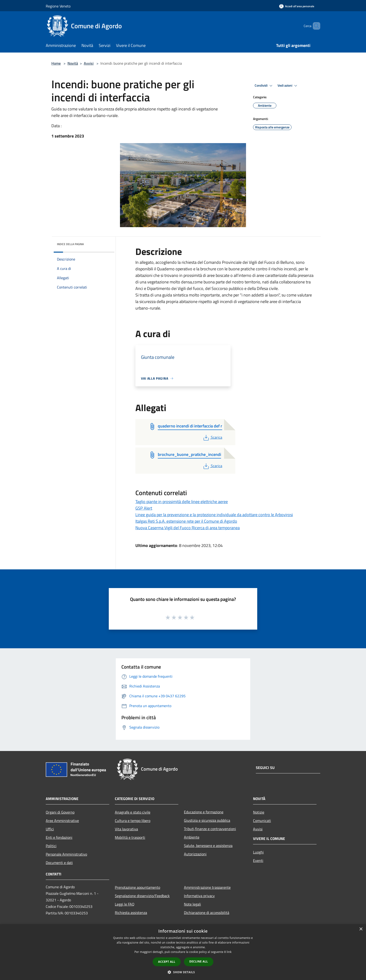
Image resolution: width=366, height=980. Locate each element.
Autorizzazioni (195, 854)
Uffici (50, 829)
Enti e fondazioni (59, 837)
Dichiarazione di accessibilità (207, 913)
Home (56, 63)
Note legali (192, 904)
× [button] (361, 929)
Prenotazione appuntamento (137, 887)
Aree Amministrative (62, 821)
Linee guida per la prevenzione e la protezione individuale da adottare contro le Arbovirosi (214, 515)
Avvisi (89, 63)
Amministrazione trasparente (207, 887)
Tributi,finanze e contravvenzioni (210, 829)
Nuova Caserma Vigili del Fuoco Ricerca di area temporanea (188, 528)
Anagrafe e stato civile (133, 812)
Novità (73, 63)
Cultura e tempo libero (133, 821)
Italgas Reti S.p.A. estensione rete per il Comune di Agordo (186, 521)
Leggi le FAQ (125, 904)
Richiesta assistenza (131, 913)
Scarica (212, 437)
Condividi (264, 86)
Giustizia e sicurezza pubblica (207, 820)
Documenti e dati (59, 863)
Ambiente (192, 837)
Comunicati (262, 821)
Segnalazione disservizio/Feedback (142, 896)
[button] (183, 972)
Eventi (258, 860)
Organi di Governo (60, 812)
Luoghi (258, 852)
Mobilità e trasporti (130, 837)
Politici (51, 846)
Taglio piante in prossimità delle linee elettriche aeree (182, 502)
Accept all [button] (167, 962)
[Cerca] (315, 26)
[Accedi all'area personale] (297, 6)
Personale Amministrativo (66, 854)
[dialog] (183, 952)
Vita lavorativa (126, 829)
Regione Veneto (58, 6)
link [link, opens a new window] (229, 952)
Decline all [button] (199, 961)
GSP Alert (144, 508)
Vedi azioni (288, 86)
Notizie (259, 812)
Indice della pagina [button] (70, 244)
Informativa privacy (199, 896)
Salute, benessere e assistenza (208, 846)
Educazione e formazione (204, 812)
